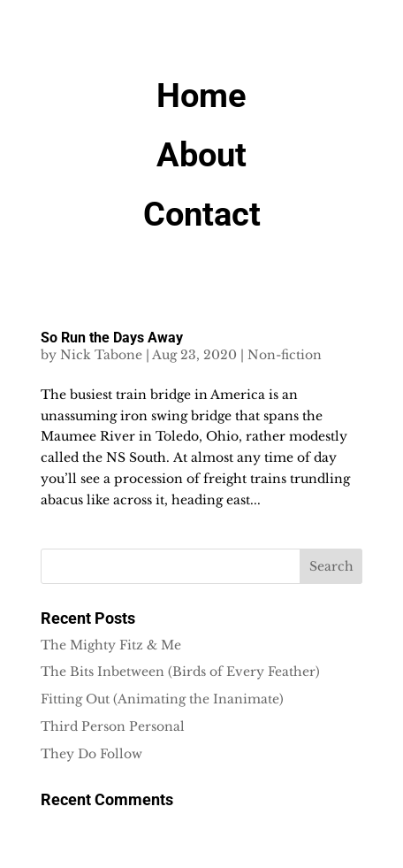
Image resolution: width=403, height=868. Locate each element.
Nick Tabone (101, 355)
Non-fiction (285, 355)
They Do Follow (91, 754)
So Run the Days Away (112, 338)
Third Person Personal (113, 726)
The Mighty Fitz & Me (111, 645)
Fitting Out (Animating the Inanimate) (162, 699)
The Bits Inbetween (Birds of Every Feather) (180, 672)
